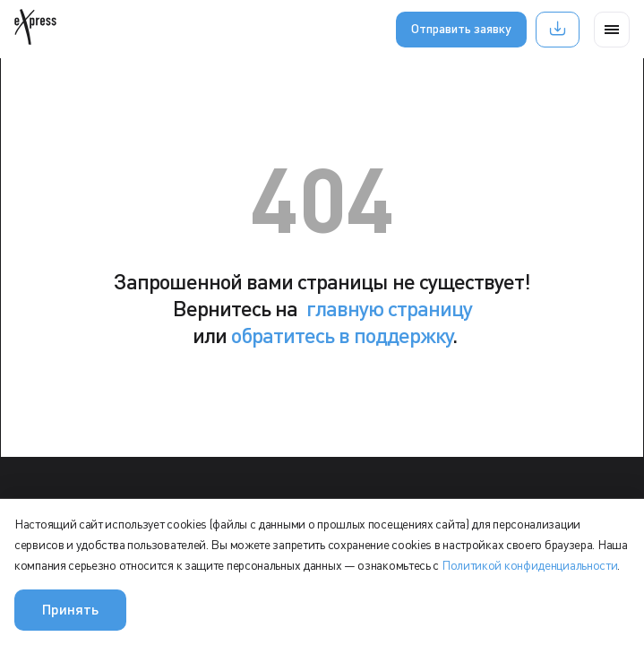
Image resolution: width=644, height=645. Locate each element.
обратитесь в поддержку (342, 335)
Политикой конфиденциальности (530, 565)
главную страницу (389, 308)
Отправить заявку (461, 28)
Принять (70, 609)
